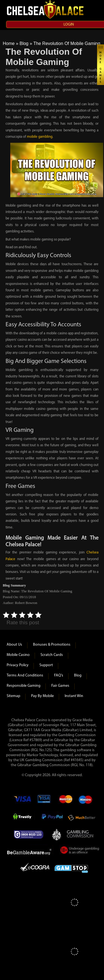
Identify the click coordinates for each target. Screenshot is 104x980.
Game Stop (71, 868)
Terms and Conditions (25, 676)
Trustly (24, 818)
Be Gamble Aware (31, 851)
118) (89, 765)
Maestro (86, 801)
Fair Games (60, 686)
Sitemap (13, 696)
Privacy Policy (18, 665)
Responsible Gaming (24, 686)
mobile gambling (40, 137)
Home (9, 43)
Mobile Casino (18, 655)
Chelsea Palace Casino (46, 9)
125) (48, 750)
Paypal (52, 818)
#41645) (77, 760)
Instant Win (74, 696)
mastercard (65, 801)
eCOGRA (35, 868)
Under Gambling (80, 851)
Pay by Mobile (42, 696)
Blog (24, 43)
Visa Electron (44, 801)
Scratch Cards (52, 655)
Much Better (82, 818)
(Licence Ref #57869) (26, 740)
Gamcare (30, 834)
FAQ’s (59, 676)
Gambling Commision (80, 834)
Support (46, 665)
